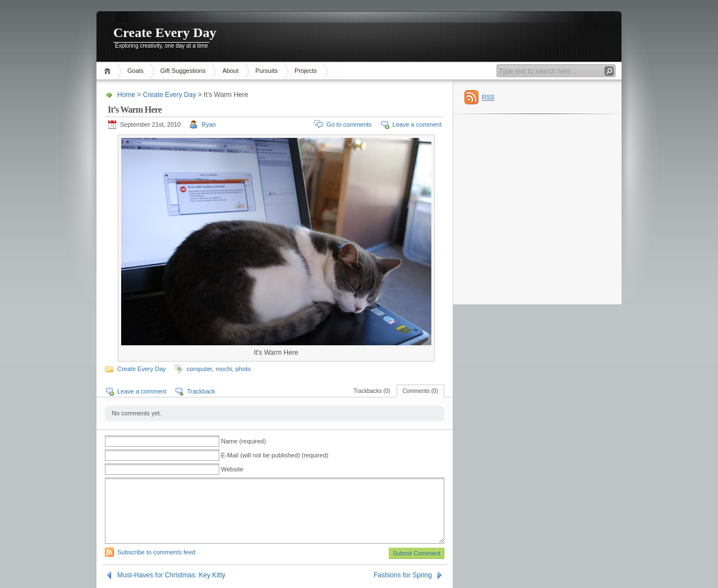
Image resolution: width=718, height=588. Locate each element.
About (230, 71)
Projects (306, 71)
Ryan (209, 124)
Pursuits (266, 71)
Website (232, 469)
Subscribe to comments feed (156, 552)
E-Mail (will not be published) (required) (275, 455)
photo (243, 369)
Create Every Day (165, 33)
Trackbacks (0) (372, 391)
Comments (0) (420, 391)
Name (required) (243, 441)
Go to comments (349, 124)
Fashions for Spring (403, 575)
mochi (224, 369)
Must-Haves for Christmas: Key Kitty (171, 575)
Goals (135, 71)
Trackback (201, 391)
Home (109, 71)
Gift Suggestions (183, 71)
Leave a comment (417, 124)
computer (199, 369)
